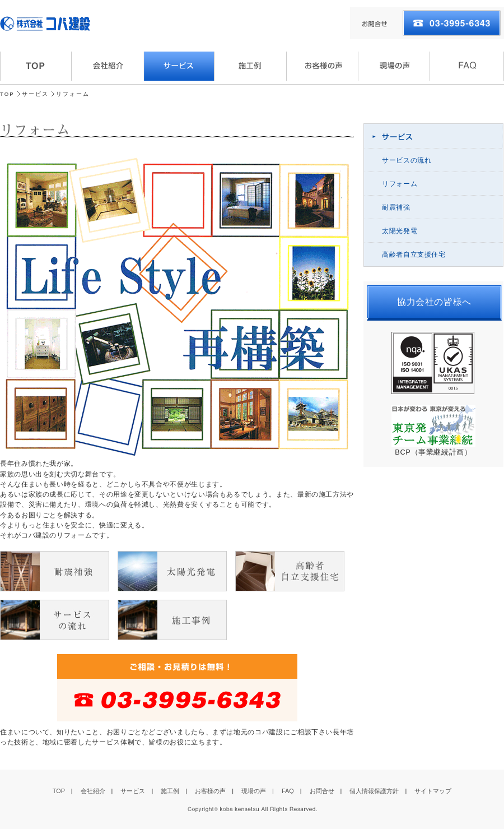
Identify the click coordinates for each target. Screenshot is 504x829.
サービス (35, 94)
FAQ (288, 791)
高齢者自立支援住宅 (414, 254)
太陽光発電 (400, 231)
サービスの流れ (407, 160)
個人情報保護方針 (374, 791)
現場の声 (254, 791)
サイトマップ (433, 791)
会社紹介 (93, 791)
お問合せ (322, 791)
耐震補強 (396, 207)
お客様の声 (210, 791)
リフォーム (400, 184)
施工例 (170, 791)
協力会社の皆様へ (434, 302)
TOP (7, 94)
